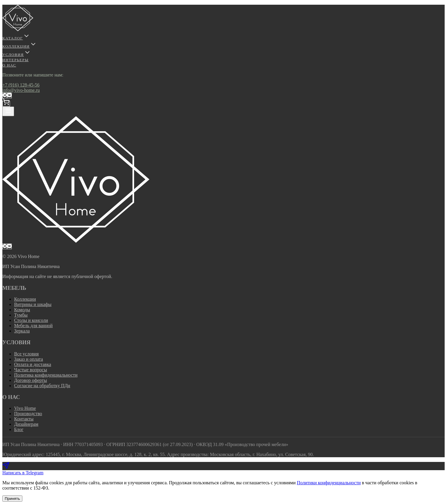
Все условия (26, 354)
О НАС (9, 65)
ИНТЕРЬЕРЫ (15, 60)
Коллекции (25, 299)
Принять (12, 499)
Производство (28, 414)
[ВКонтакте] (9, 95)
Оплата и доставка (33, 364)
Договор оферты (31, 380)
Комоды (22, 310)
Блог (19, 429)
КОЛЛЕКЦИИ (20, 46)
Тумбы (21, 315)
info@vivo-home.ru (21, 90)
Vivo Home (25, 408)
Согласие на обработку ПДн (42, 386)
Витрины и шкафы (33, 304)
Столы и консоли (31, 320)
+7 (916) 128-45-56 (21, 85)
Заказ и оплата (29, 359)
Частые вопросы (31, 370)
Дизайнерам (26, 424)
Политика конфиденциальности (46, 375)
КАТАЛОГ (16, 38)
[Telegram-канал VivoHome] (5, 95)
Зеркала (22, 331)
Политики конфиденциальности (329, 483)
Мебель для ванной (33, 326)
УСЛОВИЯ (17, 55)
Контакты (24, 419)
